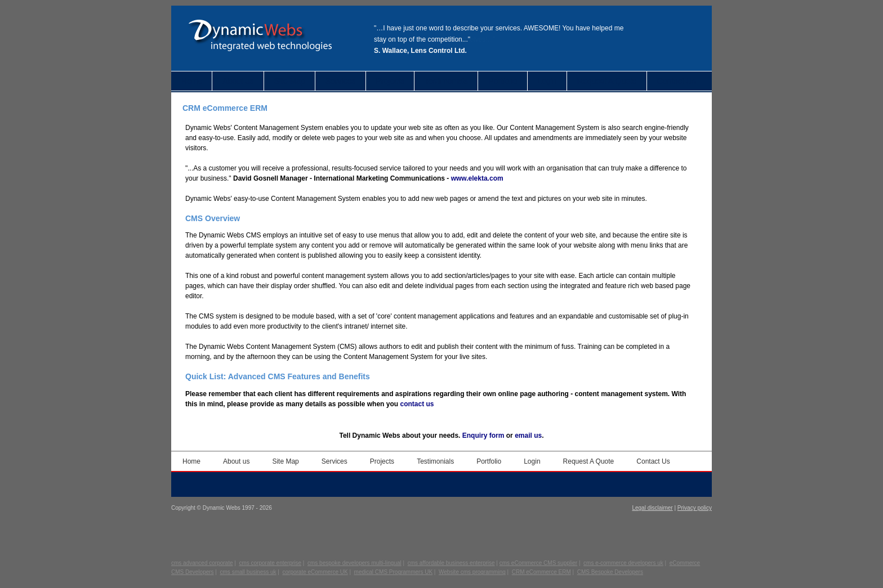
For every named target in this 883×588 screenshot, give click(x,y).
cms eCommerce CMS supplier (538, 563)
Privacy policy (695, 508)
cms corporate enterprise (270, 563)
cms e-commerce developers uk (623, 563)
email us (528, 436)
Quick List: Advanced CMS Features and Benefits (278, 376)
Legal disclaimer (652, 508)
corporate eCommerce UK (315, 572)
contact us (417, 404)
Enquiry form (483, 436)
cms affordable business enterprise (451, 563)
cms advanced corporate (202, 563)
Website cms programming (472, 572)
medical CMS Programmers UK (393, 572)
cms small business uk (248, 572)
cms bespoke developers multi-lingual (354, 563)
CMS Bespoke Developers (610, 572)
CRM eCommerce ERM (541, 572)
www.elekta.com (477, 178)
